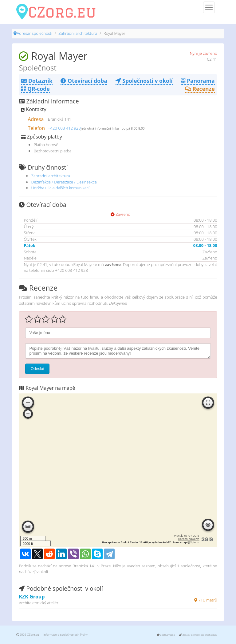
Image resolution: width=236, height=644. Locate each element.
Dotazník (37, 81)
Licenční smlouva (189, 539)
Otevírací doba (84, 81)
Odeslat (37, 369)
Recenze (200, 89)
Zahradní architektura (78, 33)
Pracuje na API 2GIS (187, 536)
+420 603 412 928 (64, 128)
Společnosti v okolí (144, 81)
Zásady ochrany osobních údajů (198, 635)
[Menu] (209, 7)
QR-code (35, 89)
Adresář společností (34, 33)
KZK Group (32, 597)
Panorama (198, 81)
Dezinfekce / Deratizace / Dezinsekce (64, 182)
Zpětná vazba (166, 635)
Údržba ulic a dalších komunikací (60, 188)
